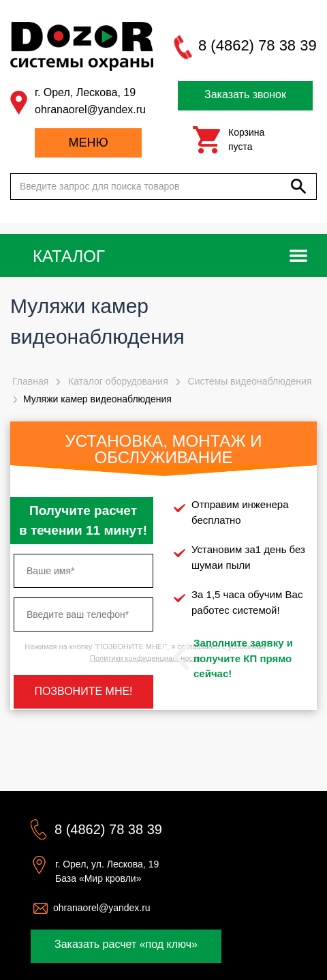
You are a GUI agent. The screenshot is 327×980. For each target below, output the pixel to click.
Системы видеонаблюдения (250, 381)
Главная (30, 381)
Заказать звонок (245, 94)
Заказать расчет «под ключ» (126, 944)
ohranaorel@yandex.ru (90, 109)
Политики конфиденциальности (145, 658)
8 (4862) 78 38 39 (258, 45)
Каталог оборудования (118, 381)
